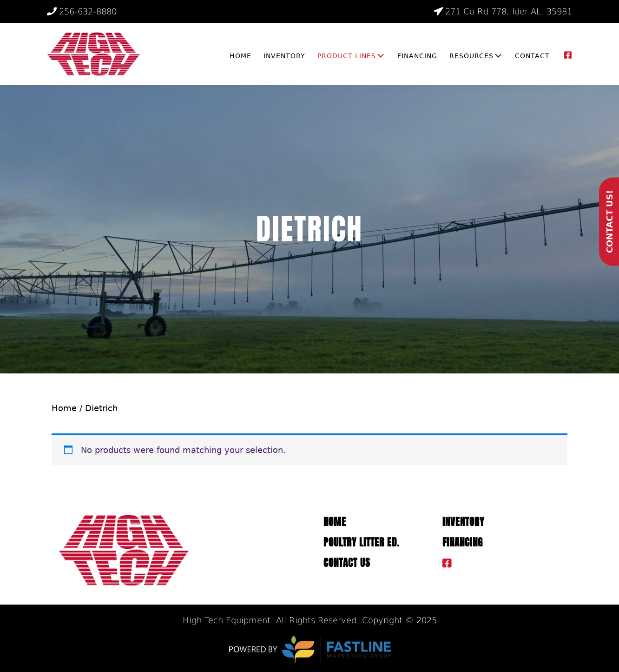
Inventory (463, 522)
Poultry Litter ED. (362, 542)
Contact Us (347, 563)
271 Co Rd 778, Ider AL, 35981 (503, 11)
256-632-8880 (82, 11)
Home (64, 408)
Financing (463, 542)
